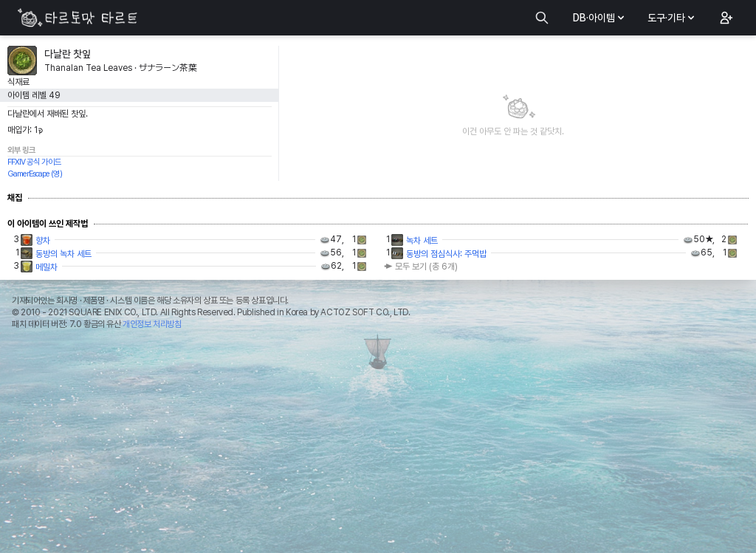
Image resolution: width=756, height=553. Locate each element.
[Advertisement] (378, 445)
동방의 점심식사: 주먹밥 (446, 254)
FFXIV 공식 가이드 (34, 162)
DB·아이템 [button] (600, 18)
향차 (43, 241)
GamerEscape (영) (35, 174)
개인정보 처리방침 (152, 324)
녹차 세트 (422, 241)
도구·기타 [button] (672, 18)
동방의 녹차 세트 (63, 254)
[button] (725, 18)
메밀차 (47, 267)
